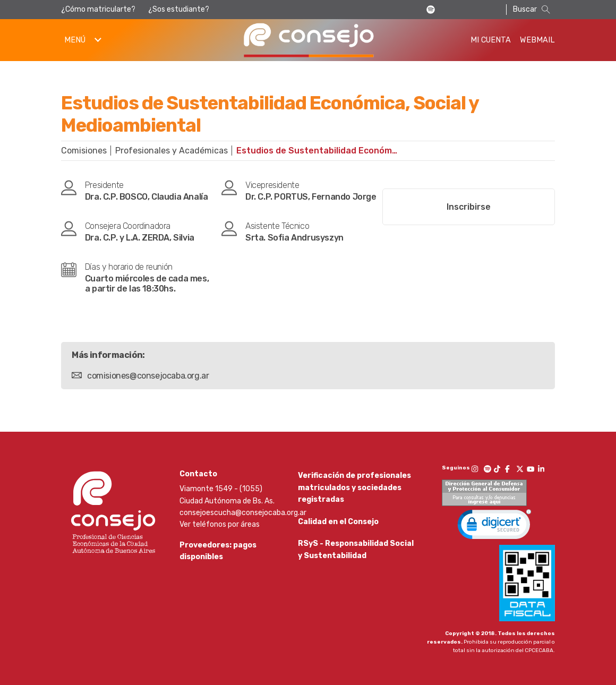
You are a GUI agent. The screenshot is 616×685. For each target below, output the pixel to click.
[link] (494, 527)
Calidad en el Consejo (338, 526)
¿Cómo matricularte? (98, 9)
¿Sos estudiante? (179, 9)
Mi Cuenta (491, 40)
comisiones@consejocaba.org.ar (148, 376)
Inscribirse (469, 207)
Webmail (537, 40)
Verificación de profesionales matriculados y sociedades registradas (354, 487)
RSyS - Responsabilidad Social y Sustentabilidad (356, 559)
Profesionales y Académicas (172, 151)
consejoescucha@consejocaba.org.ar (243, 513)
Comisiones (84, 151)
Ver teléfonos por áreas (220, 524)
